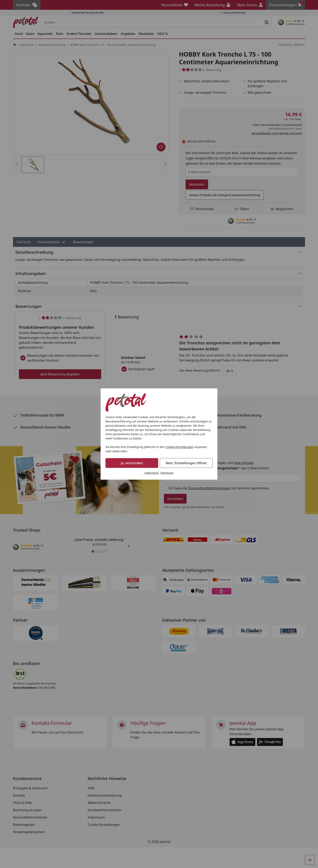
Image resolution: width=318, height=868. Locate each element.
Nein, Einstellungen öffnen (186, 463)
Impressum (167, 473)
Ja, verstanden (132, 463)
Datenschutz (152, 473)
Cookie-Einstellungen (180, 447)
